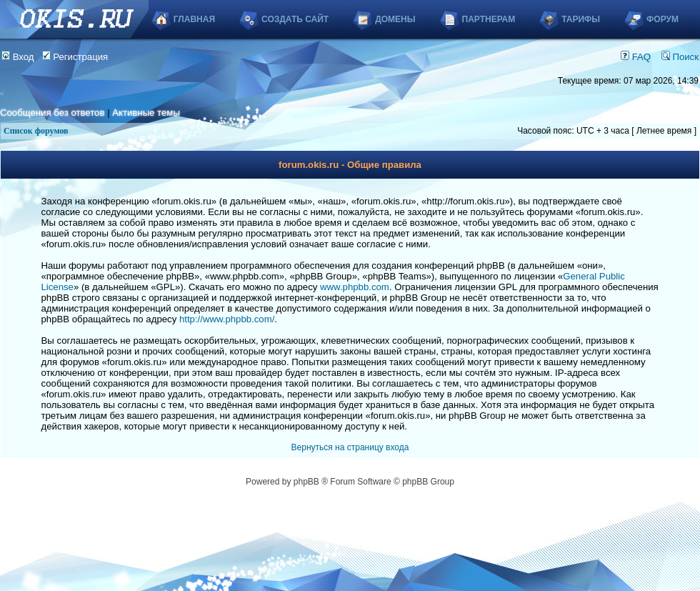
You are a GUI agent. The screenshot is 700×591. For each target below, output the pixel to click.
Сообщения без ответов (52, 113)
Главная (194, 19)
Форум (662, 19)
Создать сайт (295, 19)
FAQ (636, 57)
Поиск (680, 57)
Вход (18, 57)
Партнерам (489, 19)
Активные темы (146, 113)
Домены (395, 19)
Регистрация (75, 57)
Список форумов (36, 131)
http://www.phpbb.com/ (227, 319)
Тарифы (581, 19)
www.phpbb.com (355, 287)
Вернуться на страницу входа (350, 447)
